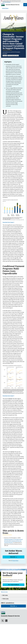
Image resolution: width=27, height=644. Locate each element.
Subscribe (13, 557)
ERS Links (5, 595)
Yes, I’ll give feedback (13, 585)
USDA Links (5, 599)
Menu (25, 5)
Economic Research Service (13, 5)
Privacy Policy (15, 561)
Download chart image (8, 222)
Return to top (4, 592)
